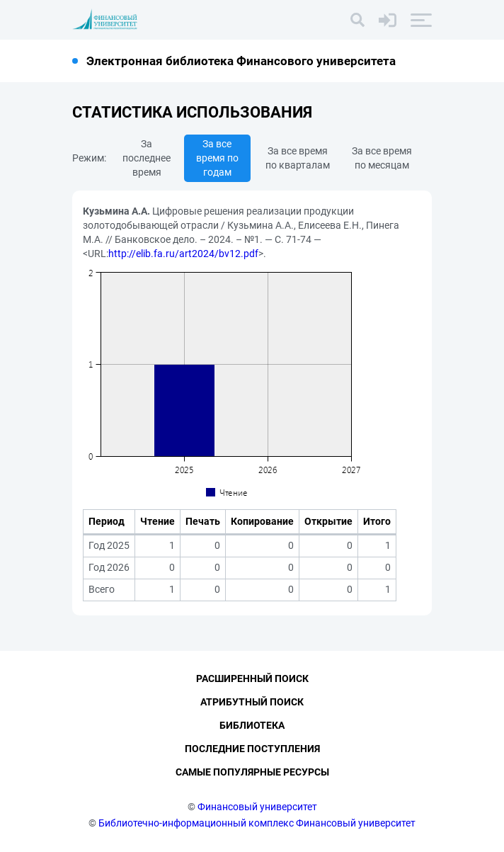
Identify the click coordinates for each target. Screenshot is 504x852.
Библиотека (252, 725)
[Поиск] (357, 20)
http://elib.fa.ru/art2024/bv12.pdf (183, 254)
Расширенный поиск (252, 678)
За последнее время (147, 158)
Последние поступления (252, 749)
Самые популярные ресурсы (252, 772)
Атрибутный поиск (252, 702)
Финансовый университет (257, 807)
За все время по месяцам (382, 158)
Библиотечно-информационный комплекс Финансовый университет (257, 823)
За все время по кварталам (298, 158)
